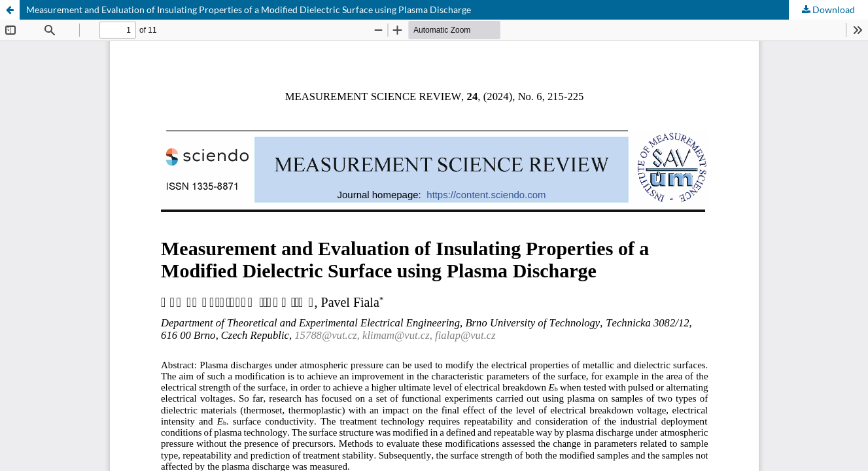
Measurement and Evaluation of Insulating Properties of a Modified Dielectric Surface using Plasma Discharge (249, 9)
